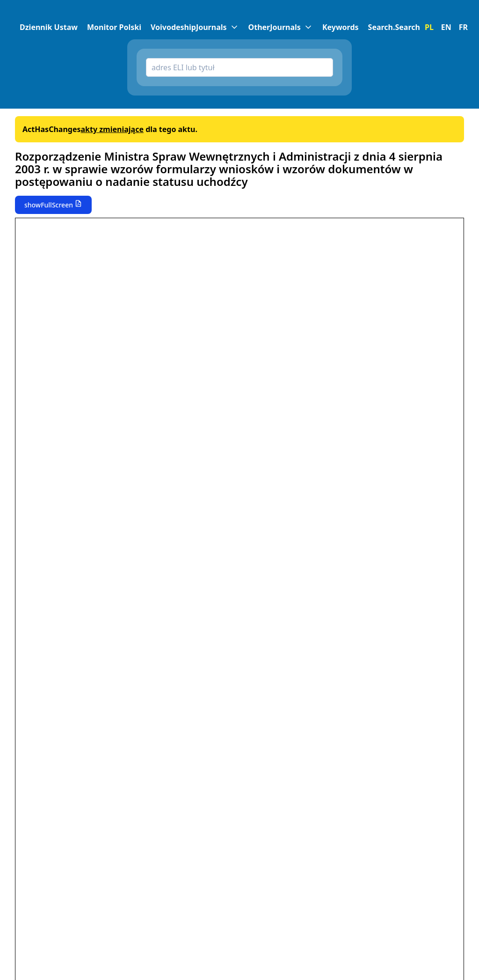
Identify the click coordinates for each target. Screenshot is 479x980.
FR (463, 27)
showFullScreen (49, 205)
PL (429, 27)
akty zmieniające (112, 129)
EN (446, 27)
